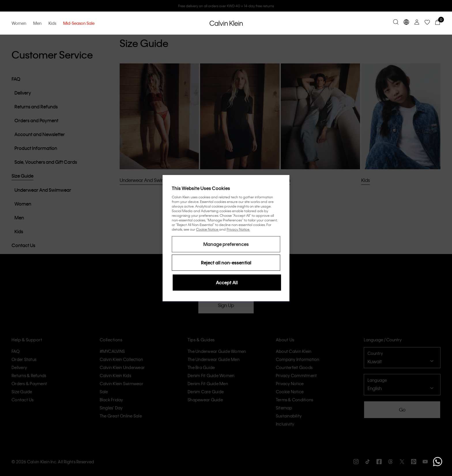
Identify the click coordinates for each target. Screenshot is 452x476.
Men (37, 23)
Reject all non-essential (226, 263)
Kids (52, 23)
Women (19, 23)
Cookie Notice (208, 229)
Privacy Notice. (238, 229)
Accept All (227, 282)
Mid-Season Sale (79, 23)
